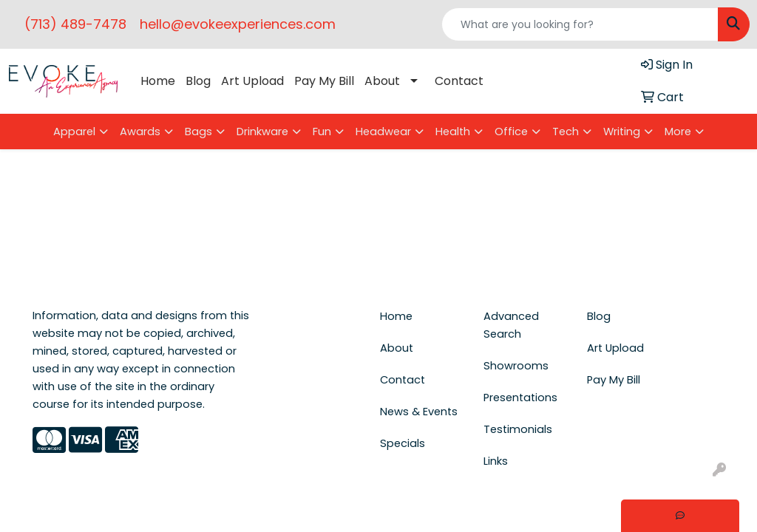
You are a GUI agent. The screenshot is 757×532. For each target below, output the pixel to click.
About (382, 81)
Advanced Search (511, 325)
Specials (403, 443)
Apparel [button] (74, 132)
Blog (198, 81)
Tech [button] (566, 132)
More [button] (678, 132)
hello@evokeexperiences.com (238, 24)
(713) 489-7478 (75, 24)
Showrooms (516, 366)
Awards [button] (140, 132)
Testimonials (518, 429)
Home (158, 81)
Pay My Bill (324, 81)
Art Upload (252, 81)
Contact (459, 81)
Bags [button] (198, 132)
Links (496, 461)
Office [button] (511, 132)
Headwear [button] (383, 132)
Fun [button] (322, 132)
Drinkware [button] (262, 132)
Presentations (520, 398)
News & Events (419, 412)
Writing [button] (622, 132)
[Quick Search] (580, 24)
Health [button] (453, 132)
